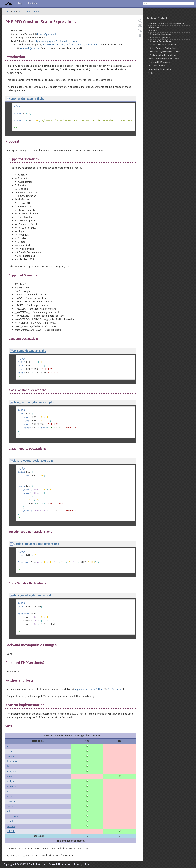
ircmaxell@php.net (30, 48)
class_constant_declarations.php (33, 402)
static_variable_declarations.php (33, 595)
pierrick (11, 801)
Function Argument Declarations (165, 52)
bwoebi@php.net (47, 34)
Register (33, 3)
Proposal (153, 31)
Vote (151, 73)
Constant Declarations (160, 41)
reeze (10, 806)
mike (9, 796)
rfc (14, 11)
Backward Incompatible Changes (164, 59)
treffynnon (13, 816)
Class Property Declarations (163, 48)
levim (9, 791)
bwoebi (10, 756)
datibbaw (12, 761)
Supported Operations (161, 34)
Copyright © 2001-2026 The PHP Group (24, 864)
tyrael (10, 821)
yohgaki (11, 831)
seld (9, 811)
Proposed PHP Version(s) (160, 62)
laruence (11, 786)
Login (21, 3)
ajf (8, 746)
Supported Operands (160, 38)
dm (8, 766)
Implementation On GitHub (89, 689)
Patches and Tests (157, 66)
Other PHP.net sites (59, 864)
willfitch (11, 826)
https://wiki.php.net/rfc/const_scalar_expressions (70, 45)
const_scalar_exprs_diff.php (27, 99)
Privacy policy (81, 864)
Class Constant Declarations (163, 45)
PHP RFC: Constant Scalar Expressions (166, 24)
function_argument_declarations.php (36, 544)
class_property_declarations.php (33, 461)
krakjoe (11, 781)
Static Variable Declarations (163, 55)
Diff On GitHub (115, 689)
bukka (10, 751)
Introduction (154, 27)
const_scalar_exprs (28, 11)
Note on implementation (160, 69)
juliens (10, 776)
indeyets (11, 771)
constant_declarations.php (29, 351)
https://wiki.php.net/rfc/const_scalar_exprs (58, 41)
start (8, 11)
